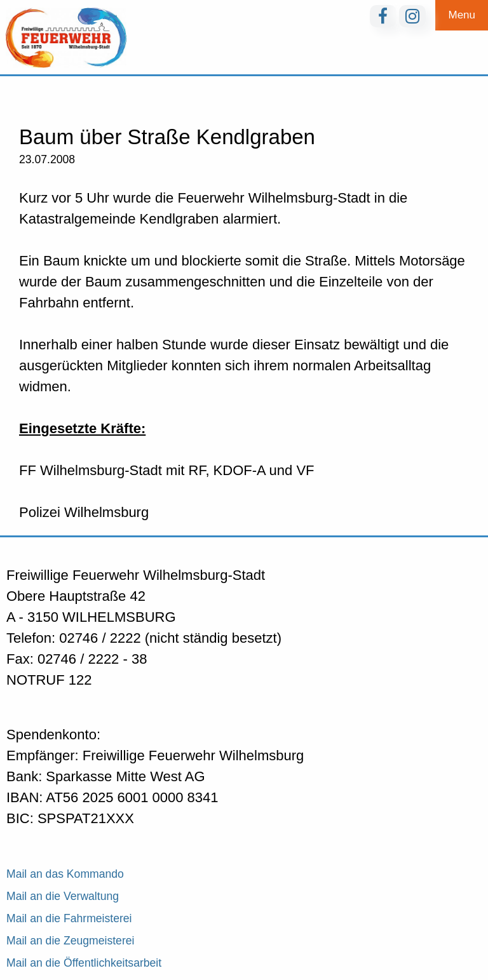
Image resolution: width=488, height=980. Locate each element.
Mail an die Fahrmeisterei (69, 918)
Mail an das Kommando (65, 874)
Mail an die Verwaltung (63, 896)
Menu (462, 15)
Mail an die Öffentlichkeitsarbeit (84, 963)
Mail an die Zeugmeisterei (70, 941)
